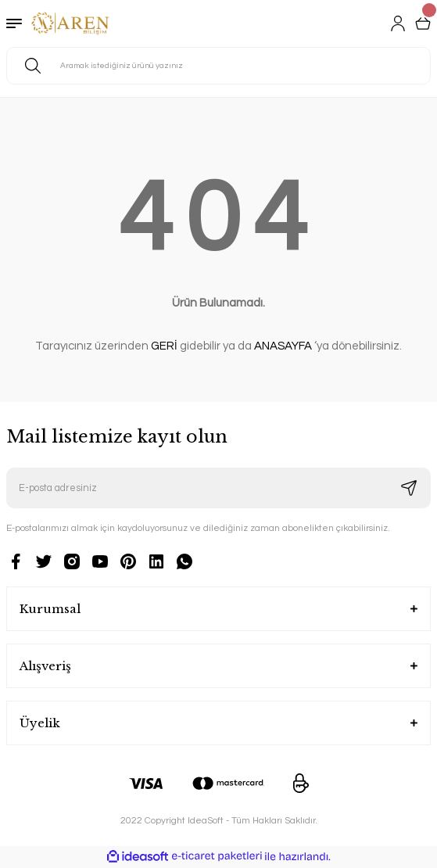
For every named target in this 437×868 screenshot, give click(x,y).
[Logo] (70, 23)
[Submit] (409, 488)
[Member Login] (398, 23)
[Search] (218, 66)
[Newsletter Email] (218, 488)
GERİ (164, 346)
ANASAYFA (283, 346)
